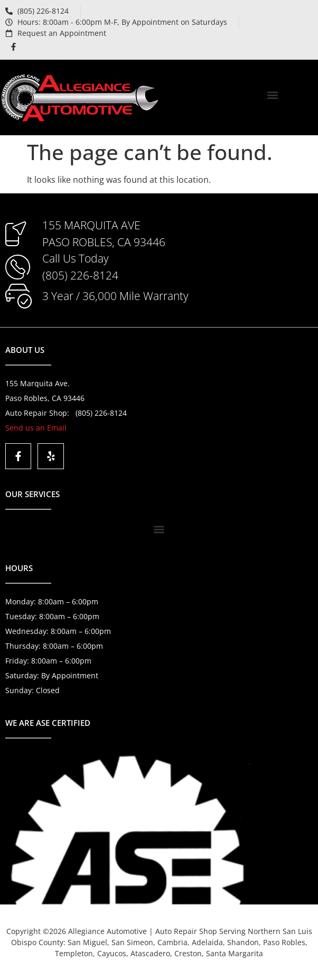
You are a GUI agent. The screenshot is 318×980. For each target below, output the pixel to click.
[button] (273, 95)
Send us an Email (36, 428)
